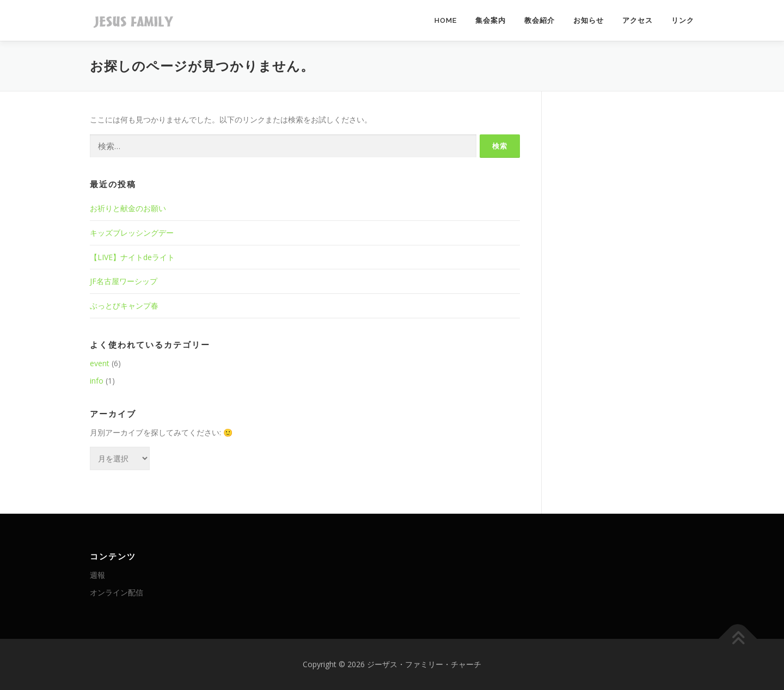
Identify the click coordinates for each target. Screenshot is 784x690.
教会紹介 (540, 20)
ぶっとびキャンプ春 (124, 306)
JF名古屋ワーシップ (124, 281)
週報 (97, 575)
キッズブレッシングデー (132, 233)
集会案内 (491, 20)
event (100, 363)
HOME (446, 20)
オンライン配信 (117, 592)
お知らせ (589, 20)
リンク (683, 20)
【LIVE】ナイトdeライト (132, 257)
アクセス (638, 20)
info (97, 381)
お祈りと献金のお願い (128, 208)
